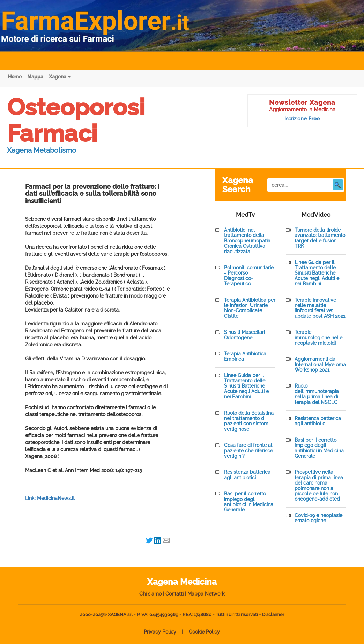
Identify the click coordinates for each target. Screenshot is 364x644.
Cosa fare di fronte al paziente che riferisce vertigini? (248, 451)
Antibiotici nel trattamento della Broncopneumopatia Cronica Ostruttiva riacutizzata (247, 241)
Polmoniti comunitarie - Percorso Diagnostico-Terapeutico (249, 276)
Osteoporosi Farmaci (76, 120)
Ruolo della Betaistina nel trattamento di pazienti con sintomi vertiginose (249, 421)
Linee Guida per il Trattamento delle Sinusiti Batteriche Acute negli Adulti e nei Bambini (246, 386)
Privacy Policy (160, 632)
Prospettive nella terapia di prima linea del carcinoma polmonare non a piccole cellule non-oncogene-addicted (319, 486)
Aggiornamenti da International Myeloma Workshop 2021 (320, 365)
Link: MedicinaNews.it (50, 498)
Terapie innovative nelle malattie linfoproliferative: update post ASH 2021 (320, 308)
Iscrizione (302, 119)
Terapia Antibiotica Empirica (245, 357)
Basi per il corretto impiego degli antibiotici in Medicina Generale (249, 502)
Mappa (35, 77)
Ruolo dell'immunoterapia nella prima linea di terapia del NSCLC (317, 394)
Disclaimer (273, 615)
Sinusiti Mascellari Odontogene (244, 335)
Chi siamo (150, 594)
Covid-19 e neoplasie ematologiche (318, 518)
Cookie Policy (204, 632)
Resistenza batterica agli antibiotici (247, 475)
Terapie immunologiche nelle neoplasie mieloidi (318, 338)
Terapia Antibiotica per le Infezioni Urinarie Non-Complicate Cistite (250, 308)
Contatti (174, 594)
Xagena (60, 77)
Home (15, 77)
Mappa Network (206, 594)
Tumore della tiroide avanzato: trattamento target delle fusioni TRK (320, 238)
